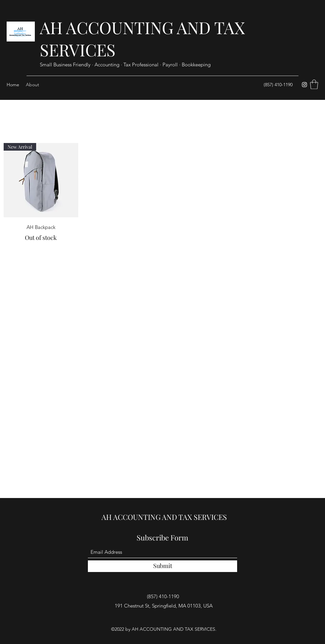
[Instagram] (304, 85)
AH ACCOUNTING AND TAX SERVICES (164, 517)
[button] (314, 84)
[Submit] (162, 566)
